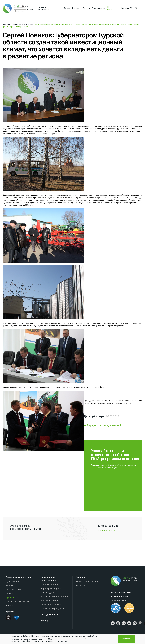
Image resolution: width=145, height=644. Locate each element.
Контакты (125, 8)
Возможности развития (87, 582)
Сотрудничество (99, 8)
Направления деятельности (44, 8)
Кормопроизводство (51, 589)
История (10, 586)
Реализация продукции (52, 609)
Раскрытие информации (18, 602)
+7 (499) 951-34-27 (121, 592)
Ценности (10, 594)
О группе (30, 8)
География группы (15, 590)
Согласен (127, 639)
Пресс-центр (110, 8)
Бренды (67, 8)
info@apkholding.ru (121, 596)
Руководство (12, 582)
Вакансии (80, 586)
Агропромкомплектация (19, 577)
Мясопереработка (50, 601)
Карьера (76, 8)
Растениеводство (50, 585)
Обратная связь (119, 600)
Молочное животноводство (55, 597)
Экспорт (86, 8)
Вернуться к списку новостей (104, 426)
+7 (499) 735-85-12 (108, 526)
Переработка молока (51, 605)
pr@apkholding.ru (106, 530)
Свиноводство (48, 593)
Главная (6, 24)
